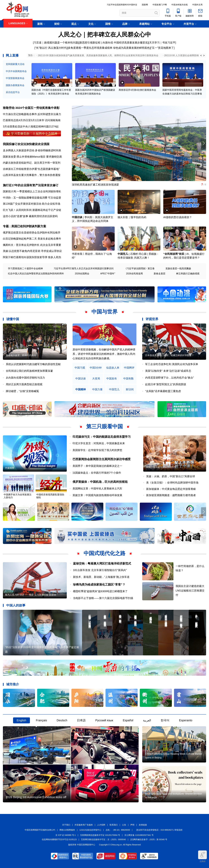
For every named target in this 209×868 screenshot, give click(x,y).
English (21, 720)
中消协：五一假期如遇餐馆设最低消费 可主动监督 (32, 198)
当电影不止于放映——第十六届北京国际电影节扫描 (103, 598)
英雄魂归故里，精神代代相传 (21, 355)
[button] (204, 143)
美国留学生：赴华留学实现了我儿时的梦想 (97, 450)
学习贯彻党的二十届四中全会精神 (25, 268)
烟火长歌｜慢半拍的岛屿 (132, 217)
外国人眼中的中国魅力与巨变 (161, 467)
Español (128, 720)
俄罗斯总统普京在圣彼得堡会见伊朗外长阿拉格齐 (32, 233)
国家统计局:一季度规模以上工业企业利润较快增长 (32, 191)
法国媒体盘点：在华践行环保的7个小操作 (97, 473)
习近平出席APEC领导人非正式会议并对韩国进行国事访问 (84, 268)
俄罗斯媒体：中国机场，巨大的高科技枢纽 (100, 482)
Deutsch (62, 720)
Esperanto (186, 720)
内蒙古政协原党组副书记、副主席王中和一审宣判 (32, 163)
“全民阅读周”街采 (174, 254)
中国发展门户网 (160, 5)
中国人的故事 (16, 605)
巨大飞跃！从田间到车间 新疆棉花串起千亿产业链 (32, 210)
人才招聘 (101, 825)
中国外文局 (197, 5)
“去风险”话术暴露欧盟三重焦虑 (163, 391)
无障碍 (202, 856)
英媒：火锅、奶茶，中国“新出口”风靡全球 (171, 476)
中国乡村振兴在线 (180, 5)
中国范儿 (123, 254)
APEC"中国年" (108, 274)
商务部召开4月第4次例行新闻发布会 (137, 90)
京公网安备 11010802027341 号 (139, 835)
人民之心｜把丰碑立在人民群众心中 (105, 34)
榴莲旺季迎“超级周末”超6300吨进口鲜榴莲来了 (100, 591)
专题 (6, 226)
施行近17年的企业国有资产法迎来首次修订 (31, 185)
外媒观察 (10, 468)
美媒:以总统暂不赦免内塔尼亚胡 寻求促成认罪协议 (32, 251)
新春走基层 (160, 274)
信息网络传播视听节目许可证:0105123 (59, 839)
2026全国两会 (82, 274)
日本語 (81, 720)
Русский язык (104, 720)
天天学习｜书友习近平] (163, 43)
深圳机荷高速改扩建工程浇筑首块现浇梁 (95, 185)
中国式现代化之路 (105, 553)
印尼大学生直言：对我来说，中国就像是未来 (99, 443)
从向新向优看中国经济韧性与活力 (25, 378)
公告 (124, 825)
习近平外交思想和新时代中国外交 (122, 5)
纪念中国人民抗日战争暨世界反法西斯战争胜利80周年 (36, 274)
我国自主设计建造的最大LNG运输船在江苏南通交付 (190, 591)
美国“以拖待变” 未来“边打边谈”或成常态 (168, 371)
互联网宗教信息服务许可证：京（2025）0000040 (103, 839)
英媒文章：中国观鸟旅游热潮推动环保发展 (97, 495)
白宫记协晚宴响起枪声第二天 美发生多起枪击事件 (32, 239)
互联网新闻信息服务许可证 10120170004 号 (100, 835)
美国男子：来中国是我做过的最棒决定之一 (97, 466)
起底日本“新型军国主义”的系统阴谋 (166, 384)
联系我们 (114, 825)
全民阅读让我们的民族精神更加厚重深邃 (29, 371)
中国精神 (81, 390)
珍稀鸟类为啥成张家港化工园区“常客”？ (99, 585)
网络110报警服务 (67, 830)
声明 (132, 825)
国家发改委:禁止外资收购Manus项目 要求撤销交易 (32, 157)
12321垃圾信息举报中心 (90, 830)
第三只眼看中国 (105, 426)
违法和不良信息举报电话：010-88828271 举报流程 (159, 830)
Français (41, 720)
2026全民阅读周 (134, 274)
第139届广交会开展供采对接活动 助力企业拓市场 (32, 204)
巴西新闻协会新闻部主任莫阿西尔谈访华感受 (102, 459)
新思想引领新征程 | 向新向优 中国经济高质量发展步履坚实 (114, 43)
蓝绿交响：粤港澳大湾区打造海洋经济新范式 (102, 563)
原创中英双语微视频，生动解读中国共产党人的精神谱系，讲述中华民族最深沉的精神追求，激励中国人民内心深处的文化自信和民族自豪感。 (104, 354)
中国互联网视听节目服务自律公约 (40, 830)
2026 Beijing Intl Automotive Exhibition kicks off (36, 797)
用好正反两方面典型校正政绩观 (24, 384)
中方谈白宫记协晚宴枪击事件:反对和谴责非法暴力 (32, 114)
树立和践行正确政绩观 (188, 274)
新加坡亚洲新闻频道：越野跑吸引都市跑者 (171, 495)
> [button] (204, 56)
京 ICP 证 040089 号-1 (66, 835)
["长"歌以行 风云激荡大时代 (51, 48)
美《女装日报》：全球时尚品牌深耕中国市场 (172, 483)
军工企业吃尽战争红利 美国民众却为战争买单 (172, 364)
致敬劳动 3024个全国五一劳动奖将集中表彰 (31, 108)
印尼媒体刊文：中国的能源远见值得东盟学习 (102, 437)
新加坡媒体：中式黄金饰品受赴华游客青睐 (171, 489)
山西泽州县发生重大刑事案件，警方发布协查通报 (32, 175)
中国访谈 (77, 217)
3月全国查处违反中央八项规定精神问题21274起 (31, 127)
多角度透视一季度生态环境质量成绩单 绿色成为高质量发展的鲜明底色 (109, 48)
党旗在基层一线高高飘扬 (178, 268)
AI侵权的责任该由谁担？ (178, 217)
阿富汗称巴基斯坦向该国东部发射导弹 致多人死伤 (32, 257)
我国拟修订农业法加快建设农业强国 (26, 144)
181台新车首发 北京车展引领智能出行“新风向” (100, 570)
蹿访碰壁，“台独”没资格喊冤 (22, 391)
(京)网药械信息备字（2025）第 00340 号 (149, 839)
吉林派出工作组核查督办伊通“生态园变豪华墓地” (31, 169)
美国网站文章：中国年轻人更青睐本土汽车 (97, 489)
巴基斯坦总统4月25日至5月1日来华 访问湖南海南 (32, 120)
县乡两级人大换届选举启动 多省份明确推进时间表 (32, 150)
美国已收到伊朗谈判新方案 (29, 226)
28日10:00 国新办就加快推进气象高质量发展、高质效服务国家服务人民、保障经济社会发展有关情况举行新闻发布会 (98, 55)
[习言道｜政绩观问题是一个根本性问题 (56, 43)
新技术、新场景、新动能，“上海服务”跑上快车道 (101, 577)
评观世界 (152, 319)
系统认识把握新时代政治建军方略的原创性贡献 (33, 364)
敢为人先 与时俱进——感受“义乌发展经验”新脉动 (31, 595)
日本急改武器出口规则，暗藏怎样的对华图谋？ (170, 355)
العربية (147, 720)
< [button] (201, 56)
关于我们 (66, 825)
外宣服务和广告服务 (84, 825)
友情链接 (143, 825)
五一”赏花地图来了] (163, 48)
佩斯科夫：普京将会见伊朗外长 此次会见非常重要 (32, 245)
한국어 (165, 720)
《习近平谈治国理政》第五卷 (139, 268)
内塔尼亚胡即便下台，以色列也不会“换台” (170, 378)
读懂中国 (13, 319)
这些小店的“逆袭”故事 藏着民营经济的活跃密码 (30, 216)
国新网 (145, 5)
